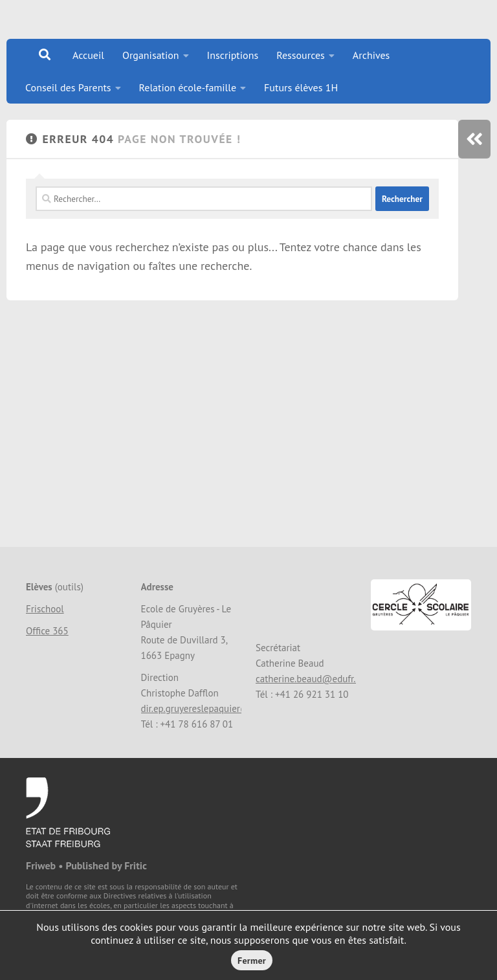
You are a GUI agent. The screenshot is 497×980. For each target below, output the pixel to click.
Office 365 (47, 631)
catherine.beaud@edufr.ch (311, 679)
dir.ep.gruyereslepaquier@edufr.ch (212, 708)
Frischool (45, 609)
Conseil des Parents (68, 87)
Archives (371, 55)
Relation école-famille (188, 87)
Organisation (151, 55)
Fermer (252, 961)
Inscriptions (233, 55)
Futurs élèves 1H (301, 87)
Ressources (301, 55)
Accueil (88, 55)
